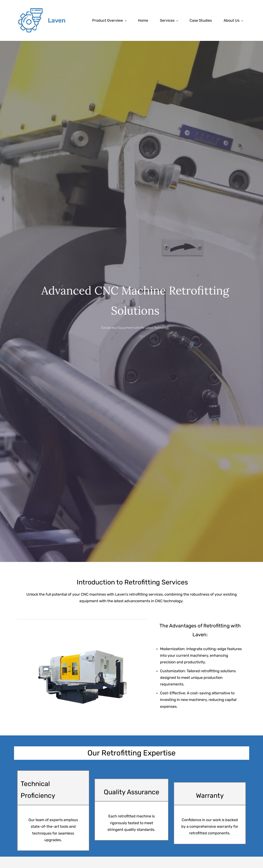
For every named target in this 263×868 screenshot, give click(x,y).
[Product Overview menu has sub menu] (109, 20)
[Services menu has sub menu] (169, 20)
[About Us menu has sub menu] (233, 20)
